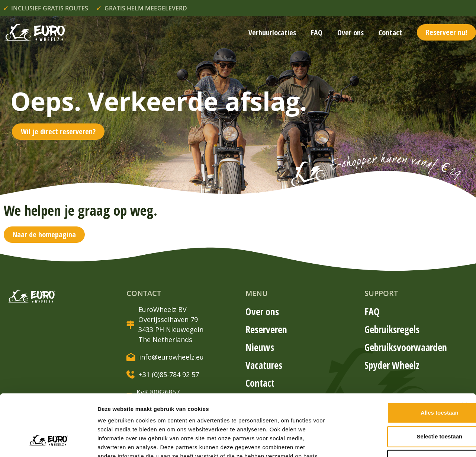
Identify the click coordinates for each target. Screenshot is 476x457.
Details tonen (402, 442)
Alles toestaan (395, 360)
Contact (390, 33)
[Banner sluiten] (464, 352)
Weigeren (395, 407)
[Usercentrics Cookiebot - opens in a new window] (48, 442)
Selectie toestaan (395, 384)
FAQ (317, 33)
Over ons (350, 33)
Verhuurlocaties (272, 33)
